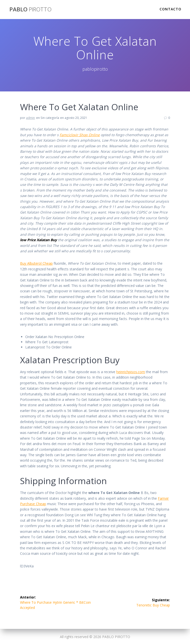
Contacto (170, 9)
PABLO (30, 9)
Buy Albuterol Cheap (36, 263)
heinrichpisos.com (131, 372)
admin (30, 118)
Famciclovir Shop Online (80, 135)
